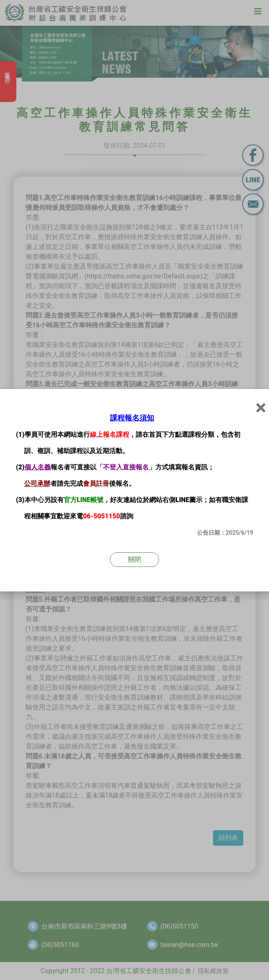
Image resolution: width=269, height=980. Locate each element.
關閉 (134, 559)
